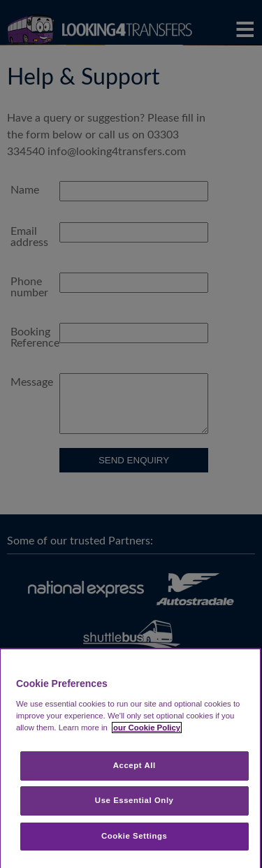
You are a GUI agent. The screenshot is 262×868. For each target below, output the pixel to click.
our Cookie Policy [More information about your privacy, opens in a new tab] (147, 728)
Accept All (134, 765)
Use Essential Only (134, 800)
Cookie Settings (134, 836)
